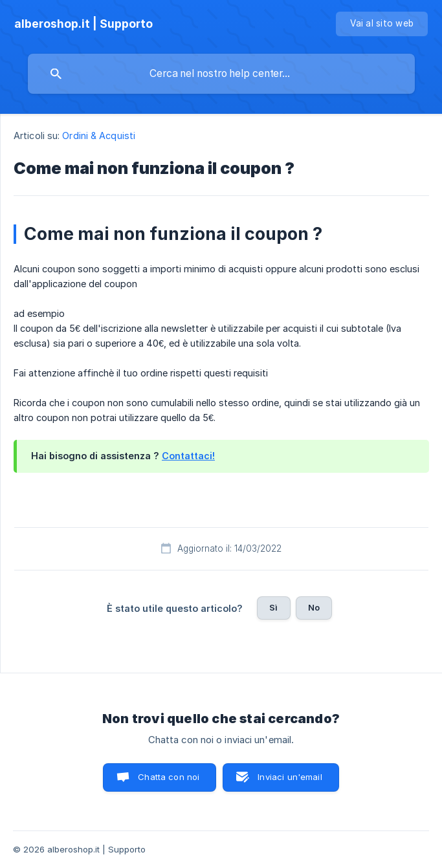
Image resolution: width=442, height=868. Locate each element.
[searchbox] (221, 74)
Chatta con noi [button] (169, 777)
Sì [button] (273, 607)
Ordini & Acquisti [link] (99, 136)
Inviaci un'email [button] (290, 777)
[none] (83, 24)
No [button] (314, 607)
